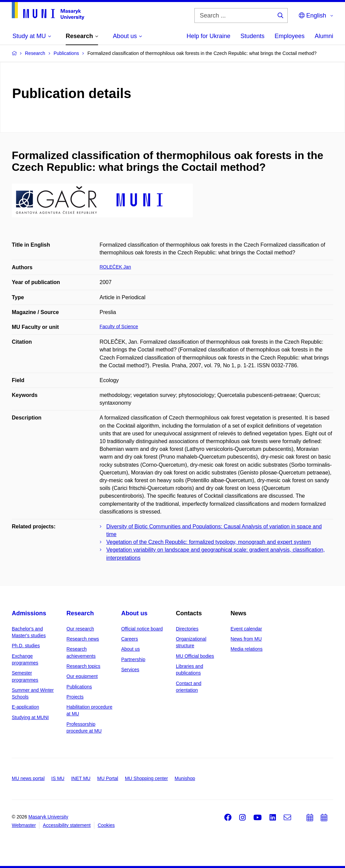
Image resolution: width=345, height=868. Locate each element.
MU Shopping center (147, 778)
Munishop (185, 778)
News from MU (246, 639)
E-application (25, 707)
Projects (75, 697)
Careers (130, 639)
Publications (79, 687)
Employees (290, 36)
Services (130, 670)
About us (134, 613)
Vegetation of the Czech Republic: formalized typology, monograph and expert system (209, 542)
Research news (83, 639)
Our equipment (82, 676)
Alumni (324, 36)
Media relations (246, 649)
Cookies (106, 825)
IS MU (58, 778)
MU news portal (28, 778)
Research (80, 613)
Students (253, 36)
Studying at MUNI (30, 717)
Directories (187, 629)
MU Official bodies (195, 656)
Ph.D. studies (26, 646)
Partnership (133, 659)
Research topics (83, 666)
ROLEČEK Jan (115, 267)
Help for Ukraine (209, 36)
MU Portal (107, 778)
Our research (80, 629)
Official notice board (142, 629)
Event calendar (246, 629)
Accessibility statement (67, 825)
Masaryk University (48, 817)
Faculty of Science (119, 327)
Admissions (29, 613)
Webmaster (24, 825)
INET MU (81, 778)
